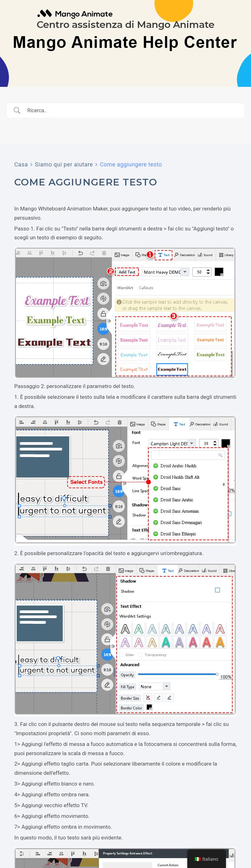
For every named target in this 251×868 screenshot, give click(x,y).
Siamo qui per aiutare (64, 164)
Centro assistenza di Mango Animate (126, 25)
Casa (21, 164)
